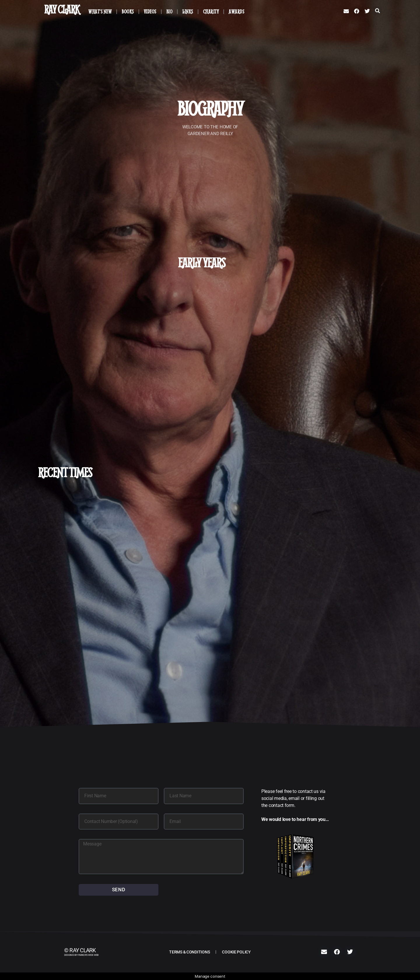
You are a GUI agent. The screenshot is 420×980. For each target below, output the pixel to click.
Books (128, 12)
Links (188, 12)
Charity (211, 12)
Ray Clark (61, 9)
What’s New (100, 12)
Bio (169, 12)
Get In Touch (105, 369)
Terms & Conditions (189, 952)
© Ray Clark (80, 951)
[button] (377, 11)
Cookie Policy (236, 952)
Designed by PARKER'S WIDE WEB (81, 955)
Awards (236, 12)
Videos (150, 12)
